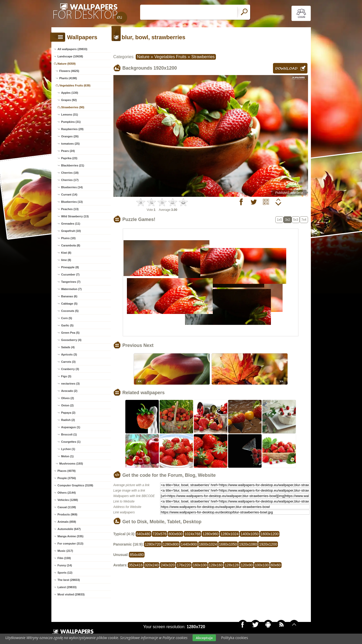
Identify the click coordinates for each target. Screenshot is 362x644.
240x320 (168, 565)
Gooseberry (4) (71, 340)
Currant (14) (69, 194)
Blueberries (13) (72, 202)
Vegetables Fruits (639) (75, 85)
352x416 (136, 565)
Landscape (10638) (70, 56)
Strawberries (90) (73, 107)
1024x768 (193, 534)
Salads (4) (68, 347)
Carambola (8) (71, 245)
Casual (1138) (67, 507)
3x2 (287, 220)
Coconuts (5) (70, 311)
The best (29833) (69, 580)
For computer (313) (71, 544)
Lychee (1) (68, 449)
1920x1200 (268, 544)
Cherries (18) (70, 173)
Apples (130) (70, 93)
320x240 (152, 565)
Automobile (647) (69, 529)
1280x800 (171, 544)
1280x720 (153, 544)
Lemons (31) (70, 115)
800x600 (175, 534)
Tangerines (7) (71, 282)
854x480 (137, 555)
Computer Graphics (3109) (76, 485)
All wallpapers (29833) (73, 49)
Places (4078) (67, 471)
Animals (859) (67, 522)
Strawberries (203, 57)
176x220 (184, 565)
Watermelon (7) (71, 289)
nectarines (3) (71, 384)
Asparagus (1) (71, 427)
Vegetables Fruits (170, 57)
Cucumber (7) (70, 274)
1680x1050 (228, 544)
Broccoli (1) (69, 434)
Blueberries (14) (72, 187)
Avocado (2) (69, 391)
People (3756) (67, 478)
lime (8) (66, 260)
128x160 (216, 565)
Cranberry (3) (70, 369)
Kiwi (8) (66, 253)
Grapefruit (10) (71, 231)
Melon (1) (67, 456)
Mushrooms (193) (71, 464)
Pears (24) (68, 151)
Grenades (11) (71, 224)
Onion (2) (67, 405)
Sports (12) (65, 573)
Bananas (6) (69, 296)
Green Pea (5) (70, 333)
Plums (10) (69, 238)
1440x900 (189, 544)
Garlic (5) (67, 325)
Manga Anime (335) (71, 536)
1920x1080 (248, 544)
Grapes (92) (69, 100)
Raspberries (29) (72, 129)
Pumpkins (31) (71, 122)
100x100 (262, 565)
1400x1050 (250, 534)
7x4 (304, 220)
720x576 (160, 534)
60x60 (276, 565)
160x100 (200, 565)
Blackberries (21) (73, 165)
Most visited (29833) (71, 594)
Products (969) (67, 514)
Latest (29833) (67, 587)
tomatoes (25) (71, 144)
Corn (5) (67, 318)
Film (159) (64, 558)
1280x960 (210, 534)
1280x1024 (230, 534)
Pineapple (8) (70, 267)
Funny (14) (65, 565)
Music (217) (65, 551)
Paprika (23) (69, 158)
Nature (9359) (67, 64)
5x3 (296, 220)
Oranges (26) (70, 136)
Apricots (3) (69, 354)
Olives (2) (68, 398)
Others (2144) (67, 493)
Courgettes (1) (71, 442)
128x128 (232, 565)
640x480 (144, 534)
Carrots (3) (69, 362)
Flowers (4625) (69, 71)
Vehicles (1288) (68, 500)
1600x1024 (208, 544)
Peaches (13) (70, 209)
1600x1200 (270, 534)
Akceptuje (204, 638)
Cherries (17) (70, 180)
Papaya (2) (68, 413)
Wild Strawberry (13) (75, 216)
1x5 (279, 220)
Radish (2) (68, 420)
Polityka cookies (235, 638)
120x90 (247, 565)
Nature (143, 57)
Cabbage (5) (69, 304)
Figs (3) (66, 376)
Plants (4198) (68, 78)
